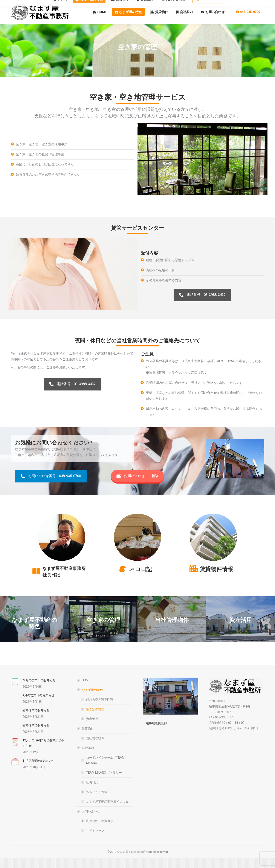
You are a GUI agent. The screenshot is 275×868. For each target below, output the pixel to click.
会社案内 (86, 758)
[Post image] (15, 692)
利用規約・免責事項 (100, 831)
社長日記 (92, 792)
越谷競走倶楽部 (156, 733)
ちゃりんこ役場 (97, 802)
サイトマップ (95, 840)
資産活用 (92, 729)
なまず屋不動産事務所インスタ (107, 811)
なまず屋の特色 (90, 700)
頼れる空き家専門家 (100, 709)
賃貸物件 (86, 738)
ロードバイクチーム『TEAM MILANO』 (105, 770)
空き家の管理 (95, 719)
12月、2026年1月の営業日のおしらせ (44, 753)
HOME (86, 690)
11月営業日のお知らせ (38, 771)
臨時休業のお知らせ (36, 720)
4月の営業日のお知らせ (38, 705)
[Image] (62, 547)
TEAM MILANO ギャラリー (104, 782)
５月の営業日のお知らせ (39, 690)
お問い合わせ (89, 821)
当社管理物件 (95, 748)
